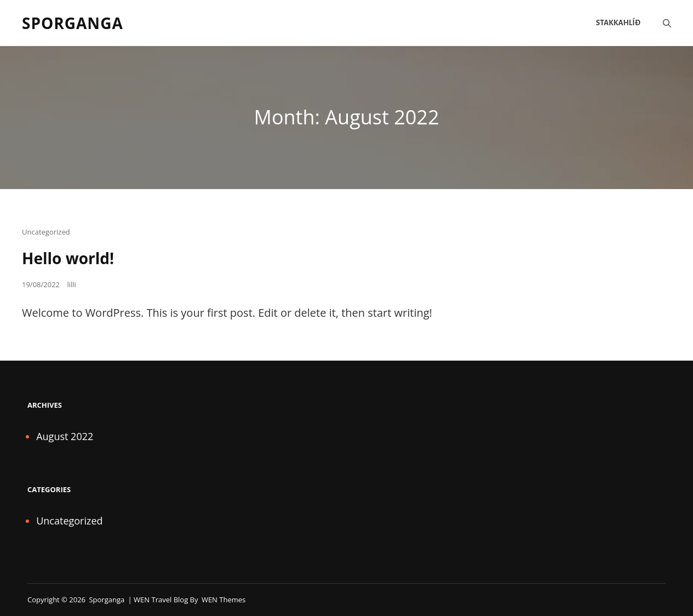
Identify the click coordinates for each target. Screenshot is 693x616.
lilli (71, 284)
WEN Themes (224, 600)
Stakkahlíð (618, 23)
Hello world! (68, 258)
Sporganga (73, 23)
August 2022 (65, 436)
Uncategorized (46, 232)
